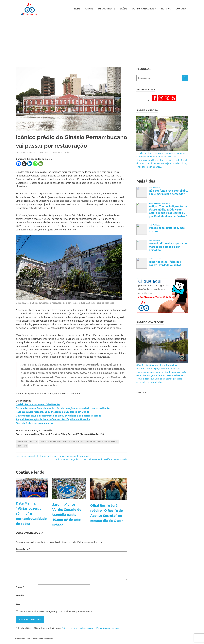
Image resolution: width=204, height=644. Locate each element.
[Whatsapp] (35, 164)
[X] (24, 164)
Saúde (123, 9)
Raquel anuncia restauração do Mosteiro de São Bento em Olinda (52, 412)
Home (77, 9)
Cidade (89, 9)
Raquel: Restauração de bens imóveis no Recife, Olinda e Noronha (53, 419)
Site (18, 604)
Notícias (166, 9)
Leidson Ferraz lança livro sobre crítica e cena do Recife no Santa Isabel (90, 459)
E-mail (20, 595)
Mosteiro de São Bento (73, 441)
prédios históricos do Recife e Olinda (102, 441)
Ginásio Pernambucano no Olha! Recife (38, 404)
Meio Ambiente (107, 9)
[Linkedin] (30, 164)
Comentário (23, 549)
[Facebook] (19, 164)
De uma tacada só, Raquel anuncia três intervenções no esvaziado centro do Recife (63, 408)
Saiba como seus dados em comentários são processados (90, 628)
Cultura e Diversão (60, 152)
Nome (20, 587)
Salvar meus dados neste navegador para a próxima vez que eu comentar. (56, 611)
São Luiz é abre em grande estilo (34, 423)
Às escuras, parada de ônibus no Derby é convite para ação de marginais (53, 456)
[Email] (41, 164)
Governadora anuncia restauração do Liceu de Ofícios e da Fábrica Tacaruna (59, 416)
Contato (181, 9)
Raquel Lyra (22, 446)
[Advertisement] (102, 39)
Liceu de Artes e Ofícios (50, 441)
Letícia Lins (42, 152)
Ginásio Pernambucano (27, 441)
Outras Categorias (145, 9)
